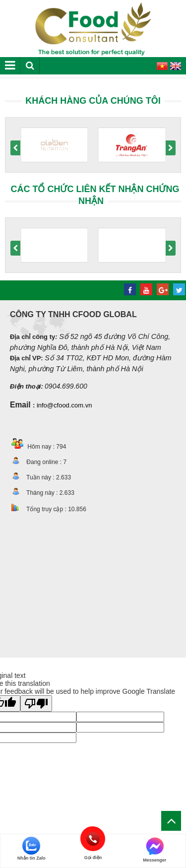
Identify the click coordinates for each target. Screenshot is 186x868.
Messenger (155, 850)
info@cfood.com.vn (64, 405)
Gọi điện (93, 839)
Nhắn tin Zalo (31, 849)
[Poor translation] (36, 703)
